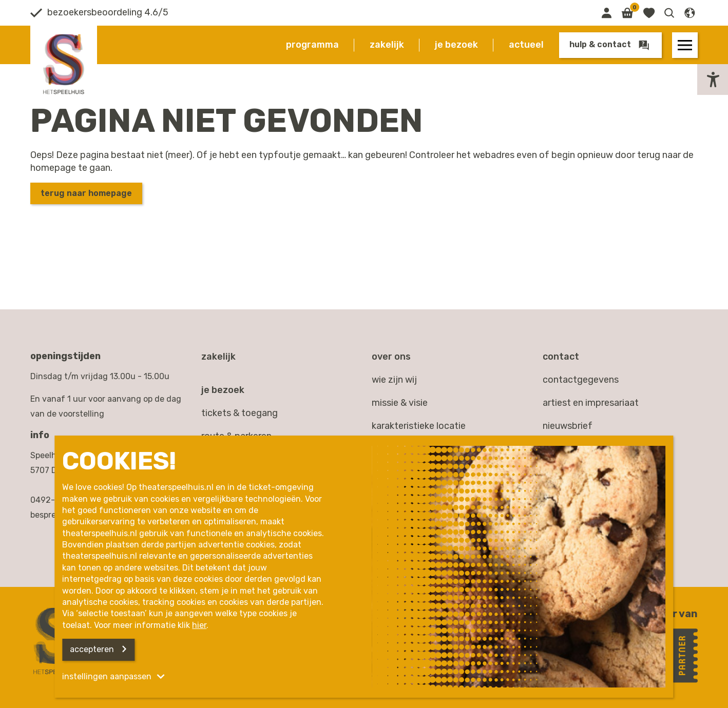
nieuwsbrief (568, 426)
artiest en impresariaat (591, 403)
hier (199, 625)
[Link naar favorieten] (649, 13)
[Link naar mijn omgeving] (606, 13)
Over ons (391, 357)
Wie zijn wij (394, 380)
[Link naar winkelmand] (627, 13)
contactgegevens (581, 380)
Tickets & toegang (240, 413)
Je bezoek (456, 45)
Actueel (526, 45)
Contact (561, 357)
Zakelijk (387, 45)
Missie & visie (400, 403)
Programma (312, 45)
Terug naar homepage (86, 193)
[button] (669, 13)
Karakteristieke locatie (419, 426)
